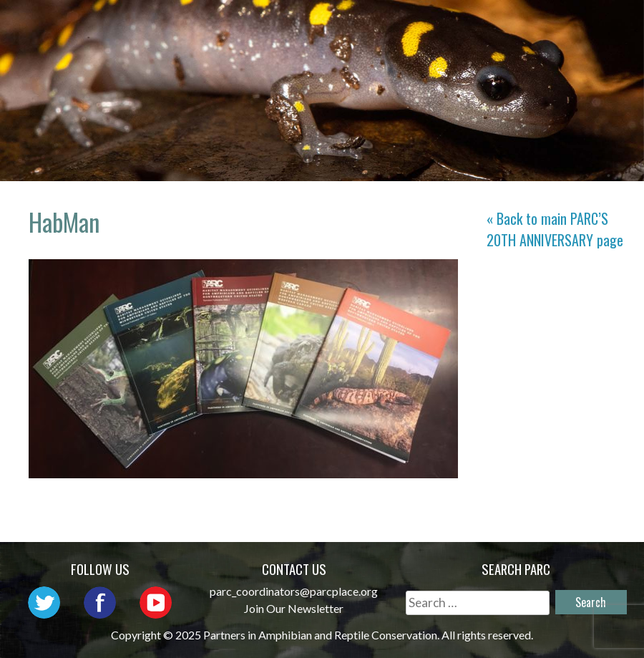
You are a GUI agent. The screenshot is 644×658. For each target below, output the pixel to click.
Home (207, 25)
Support (585, 46)
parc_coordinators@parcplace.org (294, 591)
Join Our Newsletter (294, 608)
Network (386, 25)
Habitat (424, 46)
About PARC (289, 25)
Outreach (476, 25)
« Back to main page (555, 229)
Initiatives (575, 25)
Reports (504, 46)
